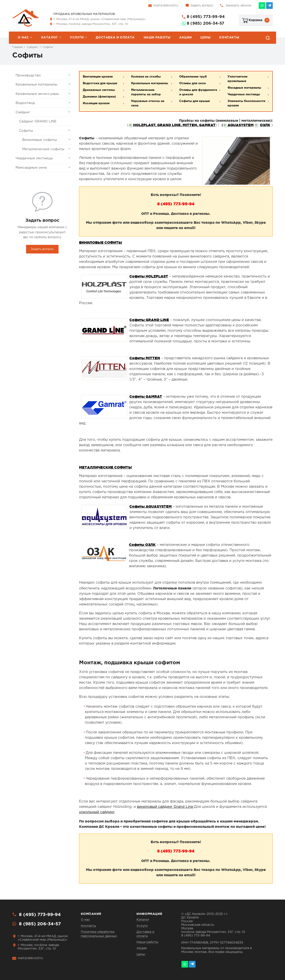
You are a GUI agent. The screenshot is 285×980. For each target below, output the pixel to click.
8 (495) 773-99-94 (206, 17)
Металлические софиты (47, 149)
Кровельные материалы (44, 84)
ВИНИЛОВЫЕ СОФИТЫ (101, 242)
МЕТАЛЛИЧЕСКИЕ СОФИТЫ (105, 467)
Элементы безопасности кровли (246, 103)
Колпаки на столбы (146, 77)
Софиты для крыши (194, 101)
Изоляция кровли (96, 103)
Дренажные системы (99, 90)
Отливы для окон (192, 83)
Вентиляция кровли (98, 77)
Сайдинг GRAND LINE (38, 121)
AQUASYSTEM (241, 125)
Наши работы (157, 38)
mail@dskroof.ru (166, 6)
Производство (44, 75)
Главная (17, 47)
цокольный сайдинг (97, 812)
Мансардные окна (44, 168)
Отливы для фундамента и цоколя (198, 92)
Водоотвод (44, 103)
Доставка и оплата (115, 38)
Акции (185, 38)
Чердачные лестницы (44, 158)
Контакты (229, 38)
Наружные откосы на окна (148, 103)
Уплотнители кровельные (237, 79)
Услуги (77, 38)
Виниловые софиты (47, 140)
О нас (23, 38)
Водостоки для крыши (100, 83)
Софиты (48, 47)
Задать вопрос (202, 6)
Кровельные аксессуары (44, 94)
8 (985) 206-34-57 (206, 24)
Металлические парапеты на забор (146, 92)
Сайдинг (32, 47)
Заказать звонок (238, 6)
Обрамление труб (193, 77)
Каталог (50, 38)
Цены (205, 38)
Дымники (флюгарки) (99, 97)
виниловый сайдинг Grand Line (165, 807)
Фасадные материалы (244, 88)
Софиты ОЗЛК (142, 545)
